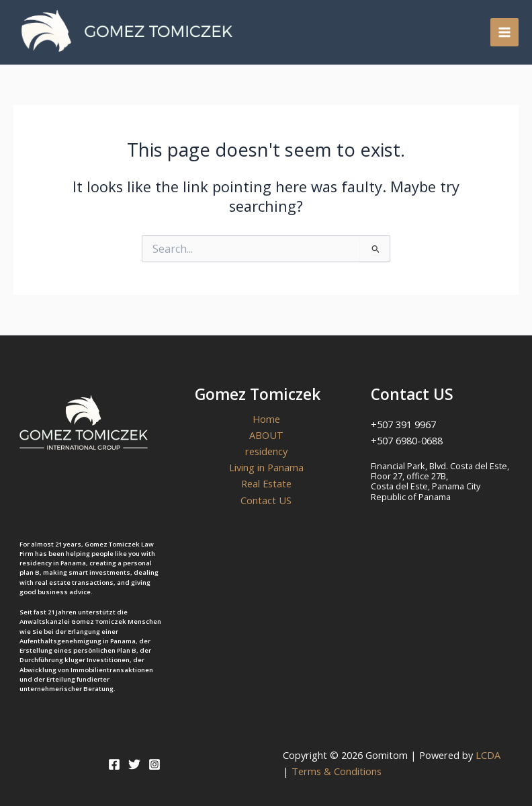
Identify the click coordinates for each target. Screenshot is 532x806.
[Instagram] (154, 764)
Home (266, 419)
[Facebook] (114, 764)
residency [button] (266, 451)
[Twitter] (134, 764)
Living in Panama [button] (266, 467)
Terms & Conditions (337, 771)
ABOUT (266, 435)
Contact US (266, 500)
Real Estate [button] (266, 483)
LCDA (491, 755)
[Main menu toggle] (504, 32)
